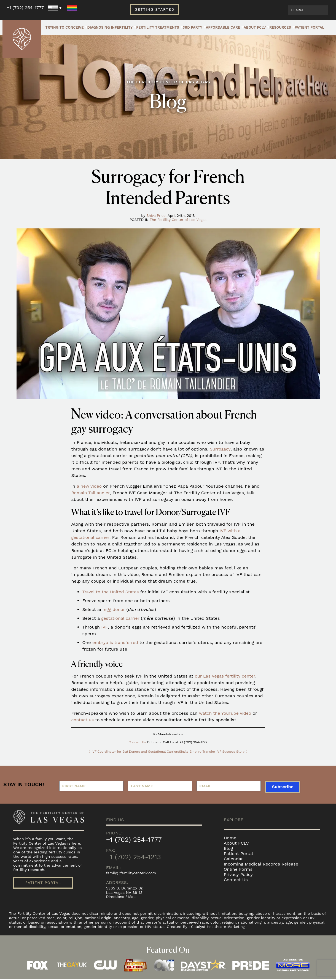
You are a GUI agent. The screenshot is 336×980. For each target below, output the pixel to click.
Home (230, 838)
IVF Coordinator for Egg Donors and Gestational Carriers (134, 752)
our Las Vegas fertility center (226, 676)
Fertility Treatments (158, 27)
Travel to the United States (111, 592)
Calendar (233, 859)
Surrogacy (220, 449)
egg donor (115, 609)
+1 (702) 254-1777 (25, 8)
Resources (280, 27)
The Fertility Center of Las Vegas (178, 220)
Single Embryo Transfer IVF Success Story (213, 752)
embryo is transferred (116, 642)
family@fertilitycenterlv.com (132, 873)
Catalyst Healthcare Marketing (219, 927)
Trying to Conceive (64, 27)
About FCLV (255, 27)
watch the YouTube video (226, 713)
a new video (89, 486)
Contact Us (137, 742)
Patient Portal (310, 27)
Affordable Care (223, 27)
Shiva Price (156, 216)
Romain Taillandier (91, 493)
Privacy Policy (238, 875)
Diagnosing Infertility (110, 27)
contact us (83, 720)
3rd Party (193, 27)
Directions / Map (122, 897)
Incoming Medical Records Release (261, 864)
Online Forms (238, 870)
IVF (104, 627)
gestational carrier (121, 618)
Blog (228, 849)
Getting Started (154, 10)
